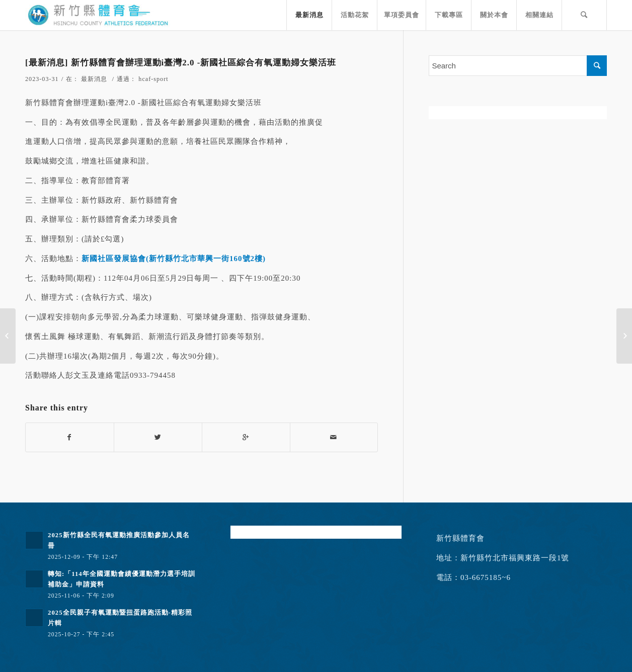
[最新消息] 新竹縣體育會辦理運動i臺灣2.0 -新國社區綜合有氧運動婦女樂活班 (181, 63)
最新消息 (94, 79)
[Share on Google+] (246, 437)
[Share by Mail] (334, 437)
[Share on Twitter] (158, 437)
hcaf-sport (153, 79)
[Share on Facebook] (70, 437)
